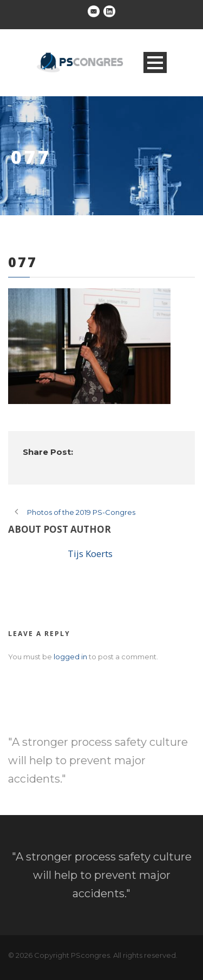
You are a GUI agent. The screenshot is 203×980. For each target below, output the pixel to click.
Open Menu (155, 62)
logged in (70, 657)
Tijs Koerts (90, 554)
